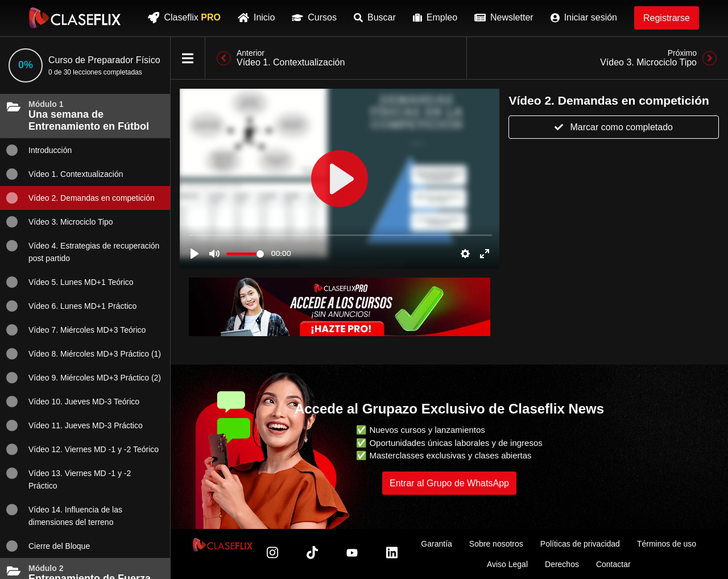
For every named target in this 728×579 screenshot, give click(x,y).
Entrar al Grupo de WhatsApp (449, 483)
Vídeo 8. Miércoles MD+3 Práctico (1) (83, 354)
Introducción (39, 150)
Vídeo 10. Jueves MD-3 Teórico (73, 402)
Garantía (436, 544)
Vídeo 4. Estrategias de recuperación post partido (82, 251)
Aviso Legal (507, 564)
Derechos (562, 564)
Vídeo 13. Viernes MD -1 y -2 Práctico (68, 479)
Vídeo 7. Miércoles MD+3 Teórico (76, 330)
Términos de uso (667, 544)
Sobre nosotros (496, 544)
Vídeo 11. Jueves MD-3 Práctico (74, 425)
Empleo (435, 17)
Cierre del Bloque (48, 546)
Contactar (613, 564)
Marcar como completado (614, 127)
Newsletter (504, 18)
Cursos (314, 17)
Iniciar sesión (584, 17)
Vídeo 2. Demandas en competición (80, 198)
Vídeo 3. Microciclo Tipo (59, 222)
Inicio (256, 18)
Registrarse (667, 18)
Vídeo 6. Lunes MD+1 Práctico (71, 306)
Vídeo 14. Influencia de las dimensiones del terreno (64, 515)
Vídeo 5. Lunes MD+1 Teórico (70, 282)
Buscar (375, 17)
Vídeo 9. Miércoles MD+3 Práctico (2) (83, 378)
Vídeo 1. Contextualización (65, 174)
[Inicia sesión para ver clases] (340, 179)
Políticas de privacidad (580, 544)
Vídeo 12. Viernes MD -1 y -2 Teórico (82, 449)
